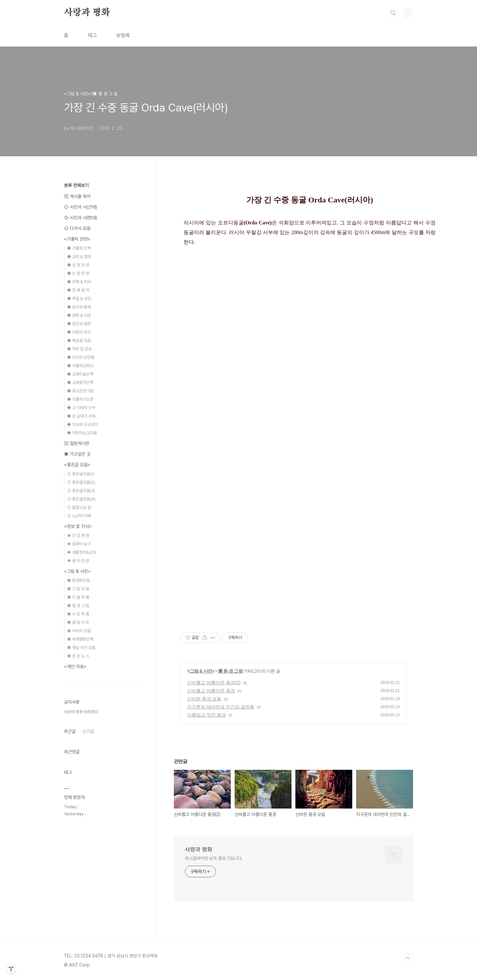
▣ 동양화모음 (78, 580)
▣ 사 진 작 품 (78, 614)
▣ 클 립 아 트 (78, 622)
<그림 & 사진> (201, 671)
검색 (393, 13)
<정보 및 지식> (78, 526)
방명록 (123, 35)
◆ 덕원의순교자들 (82, 433)
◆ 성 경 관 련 (78, 265)
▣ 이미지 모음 (79, 631)
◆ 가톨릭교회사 (80, 366)
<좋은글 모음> (77, 465)
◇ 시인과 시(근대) (80, 207)
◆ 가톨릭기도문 (80, 399)
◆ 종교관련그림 (80, 391)
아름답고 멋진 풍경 (207, 715)
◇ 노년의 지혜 (79, 516)
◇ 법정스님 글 (79, 507)
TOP (408, 958)
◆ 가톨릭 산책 (79, 248)
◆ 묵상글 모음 (79, 340)
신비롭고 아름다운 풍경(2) (214, 683)
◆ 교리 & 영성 (79, 257)
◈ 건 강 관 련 (78, 536)
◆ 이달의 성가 (79, 332)
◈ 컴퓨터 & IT (79, 544)
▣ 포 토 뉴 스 (78, 656)
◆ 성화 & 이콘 (79, 315)
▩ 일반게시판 (77, 443)
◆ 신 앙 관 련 (78, 273)
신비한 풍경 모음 (204, 699)
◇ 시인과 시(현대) (80, 218)
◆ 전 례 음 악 (78, 290)
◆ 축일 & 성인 (79, 299)
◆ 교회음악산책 (80, 382)
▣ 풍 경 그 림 (231, 671)
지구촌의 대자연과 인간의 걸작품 (221, 707)
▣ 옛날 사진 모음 (81, 648)
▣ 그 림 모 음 (78, 589)
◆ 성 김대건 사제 (81, 416)
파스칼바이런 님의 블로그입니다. (214, 858)
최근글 (70, 731)
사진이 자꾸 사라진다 (81, 712)
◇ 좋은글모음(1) (81, 474)
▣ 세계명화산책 (80, 639)
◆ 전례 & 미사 (79, 282)
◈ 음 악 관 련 (78, 561)
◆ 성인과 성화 (79, 324)
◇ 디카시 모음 (77, 228)
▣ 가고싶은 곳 (77, 454)
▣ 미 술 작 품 (78, 597)
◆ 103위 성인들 (81, 357)
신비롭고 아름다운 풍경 (211, 691)
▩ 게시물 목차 (77, 196)
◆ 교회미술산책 (80, 374)
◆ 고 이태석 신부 (81, 408)
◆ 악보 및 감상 (79, 349)
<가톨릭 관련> (77, 239)
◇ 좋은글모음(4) (81, 499)
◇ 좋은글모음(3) (81, 491)
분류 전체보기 (76, 185)
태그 (92, 35)
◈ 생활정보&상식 (82, 552)
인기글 (88, 731)
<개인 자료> (75, 666)
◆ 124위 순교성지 (83, 424)
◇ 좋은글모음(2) (81, 482)
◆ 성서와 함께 (79, 307)
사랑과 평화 (87, 13)
